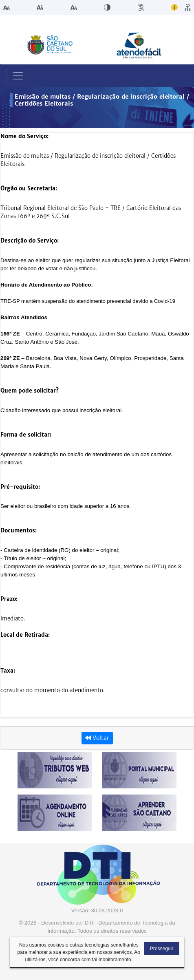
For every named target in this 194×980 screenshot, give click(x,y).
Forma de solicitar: (26, 435)
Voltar (97, 738)
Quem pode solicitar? (30, 391)
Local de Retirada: (25, 635)
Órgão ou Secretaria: (29, 189)
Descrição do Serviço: (30, 241)
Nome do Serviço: (24, 136)
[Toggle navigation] (18, 76)
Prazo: (9, 599)
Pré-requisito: (20, 487)
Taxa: (8, 671)
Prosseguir (162, 949)
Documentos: (19, 531)
